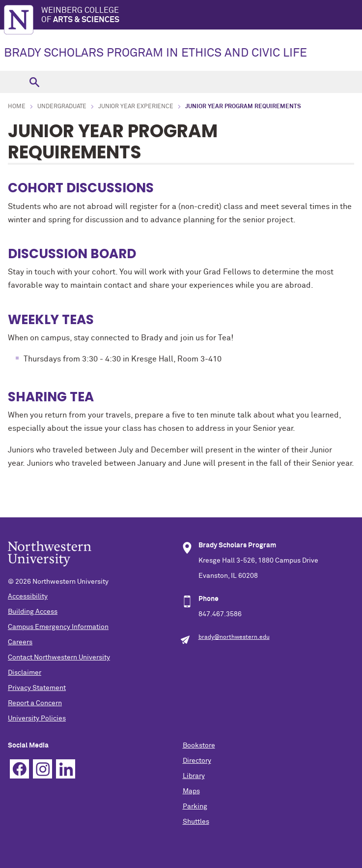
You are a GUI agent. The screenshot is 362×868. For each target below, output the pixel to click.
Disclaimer (25, 673)
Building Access (33, 612)
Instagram (42, 769)
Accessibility (28, 597)
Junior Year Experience (136, 107)
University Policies (37, 718)
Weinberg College (202, 15)
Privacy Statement (37, 688)
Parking (195, 807)
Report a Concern (35, 703)
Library (194, 776)
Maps (191, 791)
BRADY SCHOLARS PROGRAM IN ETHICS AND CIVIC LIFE (155, 53)
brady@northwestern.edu (234, 637)
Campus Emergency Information (58, 627)
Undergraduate (62, 107)
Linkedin (66, 769)
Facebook (19, 769)
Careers (20, 642)
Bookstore (199, 746)
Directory (197, 761)
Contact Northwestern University (59, 658)
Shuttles (196, 822)
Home (17, 107)
